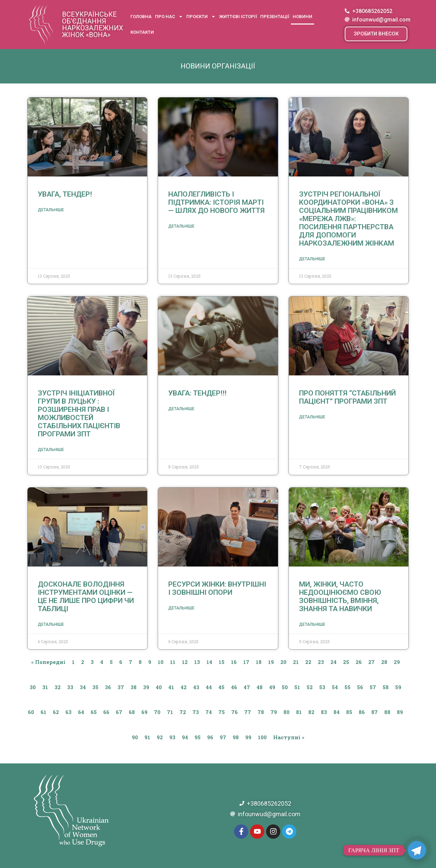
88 (387, 712)
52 (310, 687)
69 (144, 712)
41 (171, 687)
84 (337, 712)
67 (119, 712)
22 (308, 662)
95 (198, 737)
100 (262, 737)
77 (248, 712)
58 (386, 687)
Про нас (169, 17)
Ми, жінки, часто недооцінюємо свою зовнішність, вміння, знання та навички (340, 596)
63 (68, 712)
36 (108, 687)
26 (359, 662)
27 (371, 662)
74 (209, 712)
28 (384, 662)
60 (31, 712)
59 (398, 687)
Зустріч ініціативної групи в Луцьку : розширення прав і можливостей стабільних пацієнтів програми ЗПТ (79, 414)
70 (157, 712)
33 (70, 687)
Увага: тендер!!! (197, 393)
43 (196, 687)
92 (160, 737)
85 (349, 712)
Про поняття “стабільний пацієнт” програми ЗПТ (347, 397)
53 (322, 687)
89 (400, 712)
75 (222, 712)
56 (360, 687)
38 (134, 687)
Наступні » (289, 737)
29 (397, 662)
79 (274, 712)
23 (321, 662)
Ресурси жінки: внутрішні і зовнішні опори (217, 588)
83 (324, 712)
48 (260, 687)
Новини (302, 17)
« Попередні (48, 662)
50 (285, 687)
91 (147, 737)
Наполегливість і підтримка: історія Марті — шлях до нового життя (216, 202)
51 (297, 687)
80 (286, 712)
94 (185, 737)
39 (146, 687)
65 (94, 712)
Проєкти (201, 17)
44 (209, 687)
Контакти (142, 32)
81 (299, 712)
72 (183, 712)
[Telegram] (417, 850)
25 (346, 662)
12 (185, 662)
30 (33, 687)
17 (246, 662)
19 (271, 662)
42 (184, 687)
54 (335, 687)
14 (209, 662)
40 (159, 687)
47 (247, 687)
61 (43, 712)
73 (196, 712)
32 (58, 687)
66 (106, 712)
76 (235, 712)
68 (132, 712)
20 (283, 662)
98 (236, 737)
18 (259, 662)
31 (45, 687)
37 (121, 687)
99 (248, 737)
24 (333, 662)
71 (170, 712)
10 (161, 662)
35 (95, 687)
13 (197, 662)
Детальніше (51, 210)
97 (223, 737)
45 (221, 687)
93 (172, 737)
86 (362, 712)
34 (83, 687)
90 (135, 737)
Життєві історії (238, 17)
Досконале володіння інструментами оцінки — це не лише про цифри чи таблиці (86, 596)
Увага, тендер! (65, 194)
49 (272, 687)
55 (347, 687)
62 (56, 712)
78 (261, 712)
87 (375, 712)
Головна (141, 17)
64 (81, 712)
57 (373, 687)
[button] (376, 34)
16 (234, 662)
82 (311, 712)
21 (296, 662)
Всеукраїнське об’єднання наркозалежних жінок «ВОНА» (93, 25)
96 (210, 737)
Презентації (275, 17)
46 (234, 687)
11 (173, 662)
